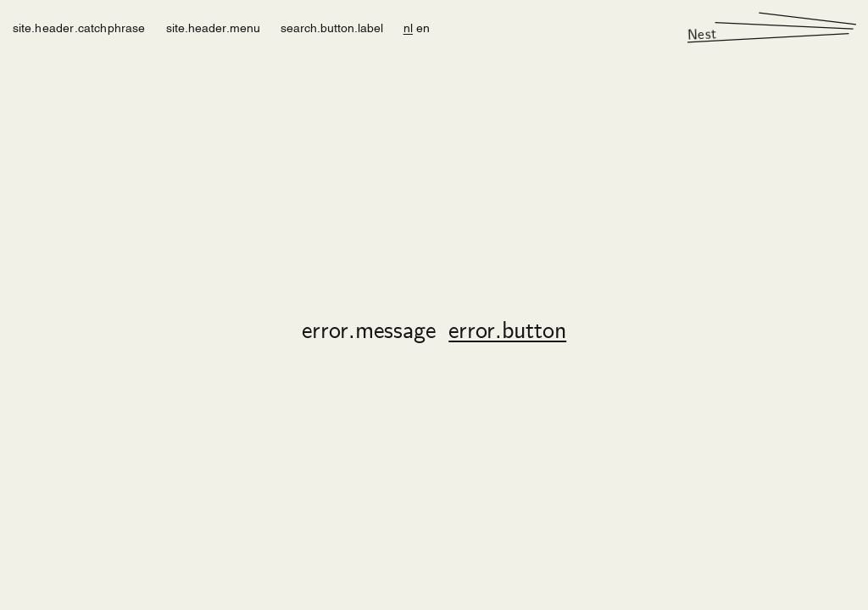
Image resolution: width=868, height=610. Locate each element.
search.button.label (332, 27)
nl (408, 27)
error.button (507, 332)
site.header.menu (213, 27)
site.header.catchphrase (79, 27)
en (423, 27)
